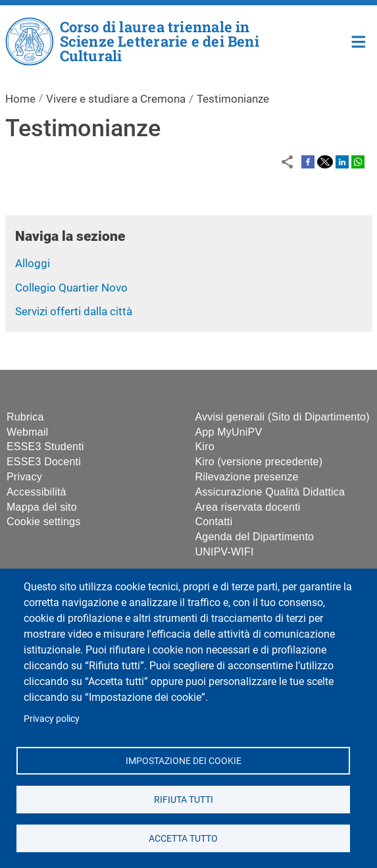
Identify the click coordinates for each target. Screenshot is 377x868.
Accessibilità (37, 492)
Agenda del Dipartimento (255, 537)
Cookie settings (43, 522)
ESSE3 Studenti (45, 447)
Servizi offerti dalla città (74, 311)
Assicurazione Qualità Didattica (270, 492)
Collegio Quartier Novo (71, 288)
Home (359, 40)
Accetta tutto (183, 838)
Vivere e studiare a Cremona (116, 99)
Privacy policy (52, 719)
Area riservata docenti (248, 507)
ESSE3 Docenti (44, 462)
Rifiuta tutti (183, 799)
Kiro (205, 447)
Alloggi (33, 263)
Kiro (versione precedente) (259, 462)
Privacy (24, 477)
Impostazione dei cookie (183, 760)
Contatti (214, 522)
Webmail (27, 432)
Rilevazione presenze (247, 477)
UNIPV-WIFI (225, 552)
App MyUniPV (229, 432)
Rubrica (25, 417)
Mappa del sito (42, 507)
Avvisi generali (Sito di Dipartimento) (283, 417)
